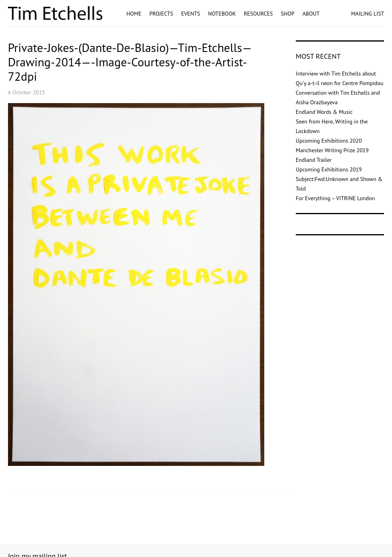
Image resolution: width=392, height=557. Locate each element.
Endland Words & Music (324, 112)
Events (191, 14)
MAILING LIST (367, 14)
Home (134, 14)
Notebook (222, 14)
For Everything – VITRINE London (335, 198)
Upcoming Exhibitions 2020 (329, 141)
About (311, 14)
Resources (258, 14)
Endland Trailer (314, 160)
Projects (161, 14)
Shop (287, 14)
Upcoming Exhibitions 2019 (329, 169)
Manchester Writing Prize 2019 (332, 150)
